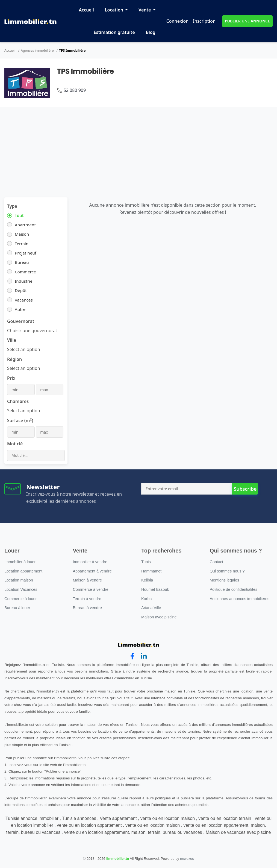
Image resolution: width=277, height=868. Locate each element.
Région (14, 359)
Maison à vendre (87, 580)
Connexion (178, 21)
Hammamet (151, 571)
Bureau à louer (17, 608)
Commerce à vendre (91, 589)
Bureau (22, 262)
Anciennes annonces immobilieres (240, 599)
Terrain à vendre (87, 599)
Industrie (24, 281)
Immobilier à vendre (90, 562)
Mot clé (15, 444)
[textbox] (24, 349)
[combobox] (32, 331)
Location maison (19, 580)
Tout (19, 215)
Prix (11, 378)
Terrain (22, 244)
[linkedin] (144, 656)
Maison (22, 234)
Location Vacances (21, 589)
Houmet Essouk (155, 589)
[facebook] (132, 656)
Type (12, 206)
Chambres (18, 401)
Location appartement (23, 571)
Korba (146, 599)
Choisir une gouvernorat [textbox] (32, 331)
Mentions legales (225, 580)
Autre (20, 309)
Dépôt (21, 290)
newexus (187, 859)
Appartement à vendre (92, 571)
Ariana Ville (151, 608)
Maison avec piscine (159, 617)
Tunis (146, 562)
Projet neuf (26, 253)
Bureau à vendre (87, 608)
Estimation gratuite (114, 32)
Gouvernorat (21, 321)
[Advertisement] (138, 148)
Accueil (86, 10)
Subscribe (245, 489)
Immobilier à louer (20, 562)
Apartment (25, 225)
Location (115, 10)
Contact (217, 562)
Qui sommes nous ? (227, 571)
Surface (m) (20, 420)
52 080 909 (75, 90)
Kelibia (147, 580)
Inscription (204, 21)
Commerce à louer (20, 599)
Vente (145, 10)
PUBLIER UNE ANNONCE (247, 21)
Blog (151, 32)
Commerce (25, 272)
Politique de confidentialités (234, 589)
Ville (12, 340)
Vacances (24, 300)
